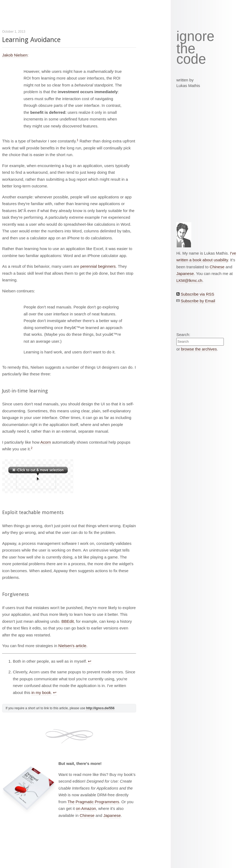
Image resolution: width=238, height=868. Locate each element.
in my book (41, 692)
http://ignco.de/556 (100, 708)
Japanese (112, 815)
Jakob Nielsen (15, 55)
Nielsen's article (72, 646)
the (186, 49)
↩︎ (90, 661)
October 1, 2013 (14, 32)
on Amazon (86, 808)
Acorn (46, 442)
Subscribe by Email (198, 301)
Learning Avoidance (31, 40)
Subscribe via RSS (197, 294)
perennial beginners (98, 266)
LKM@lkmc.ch (189, 280)
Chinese (87, 815)
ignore (195, 36)
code (191, 59)
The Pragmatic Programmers (93, 802)
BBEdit (68, 621)
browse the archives (199, 349)
